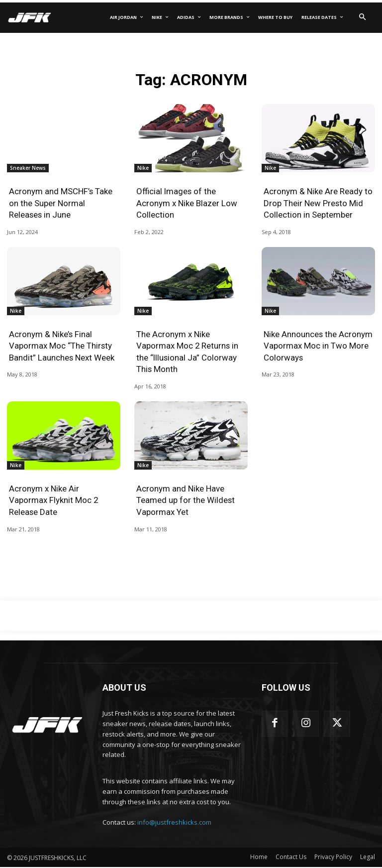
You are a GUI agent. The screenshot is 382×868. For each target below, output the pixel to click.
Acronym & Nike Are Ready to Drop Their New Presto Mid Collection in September (318, 203)
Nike (143, 168)
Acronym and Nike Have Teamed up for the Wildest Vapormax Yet (186, 501)
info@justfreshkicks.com (174, 823)
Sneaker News (28, 168)
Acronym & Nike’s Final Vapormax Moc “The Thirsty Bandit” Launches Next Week (62, 346)
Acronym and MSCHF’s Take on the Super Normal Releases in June (61, 203)
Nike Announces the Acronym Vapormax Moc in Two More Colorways (318, 346)
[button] (362, 17)
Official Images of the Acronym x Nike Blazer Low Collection (187, 203)
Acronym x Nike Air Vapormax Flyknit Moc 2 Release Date (54, 501)
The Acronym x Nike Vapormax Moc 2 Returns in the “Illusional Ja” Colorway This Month (188, 352)
